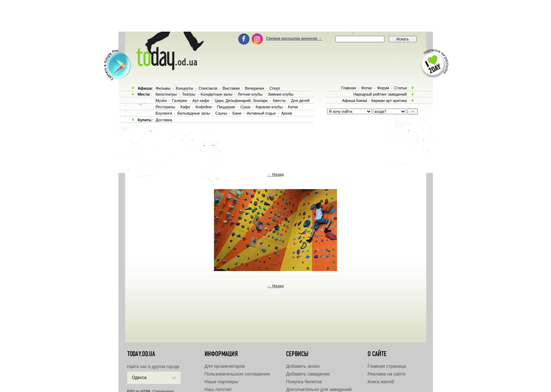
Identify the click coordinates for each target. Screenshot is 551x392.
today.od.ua (141, 354)
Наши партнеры (221, 382)
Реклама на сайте (387, 374)
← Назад (276, 174)
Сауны (221, 113)
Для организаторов (225, 366)
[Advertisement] (275, 16)
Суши (245, 107)
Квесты (279, 101)
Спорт (275, 88)
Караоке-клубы (269, 107)
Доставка (164, 120)
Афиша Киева (354, 101)
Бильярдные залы (194, 113)
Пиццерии (226, 107)
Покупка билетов (304, 382)
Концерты (184, 88)
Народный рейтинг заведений (380, 94)
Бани (237, 113)
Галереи (180, 101)
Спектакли (208, 88)
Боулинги (164, 113)
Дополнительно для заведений (319, 389)
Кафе (186, 107)
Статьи (401, 88)
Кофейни (203, 107)
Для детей (300, 101)
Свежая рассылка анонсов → (294, 38)
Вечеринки (254, 88)
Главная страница (387, 366)
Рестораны (166, 107)
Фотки (367, 88)
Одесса (139, 378)
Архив (287, 113)
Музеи (161, 101)
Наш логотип (218, 389)
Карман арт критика (389, 101)
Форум (383, 88)
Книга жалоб (381, 382)
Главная (349, 88)
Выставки (231, 88)
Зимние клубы (281, 94)
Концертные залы (216, 94)
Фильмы (163, 88)
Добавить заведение (308, 374)
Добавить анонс (303, 366)
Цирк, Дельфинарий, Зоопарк (241, 101)
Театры (189, 94)
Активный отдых (261, 113)
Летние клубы (250, 94)
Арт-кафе (201, 101)
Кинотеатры (166, 94)
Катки (293, 107)
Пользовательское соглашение (237, 374)
